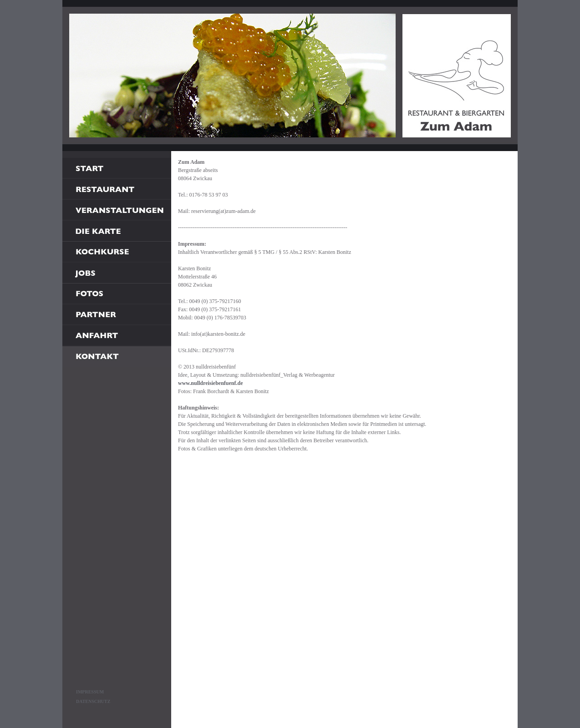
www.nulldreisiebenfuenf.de (210, 383)
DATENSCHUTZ (93, 701)
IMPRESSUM (90, 692)
